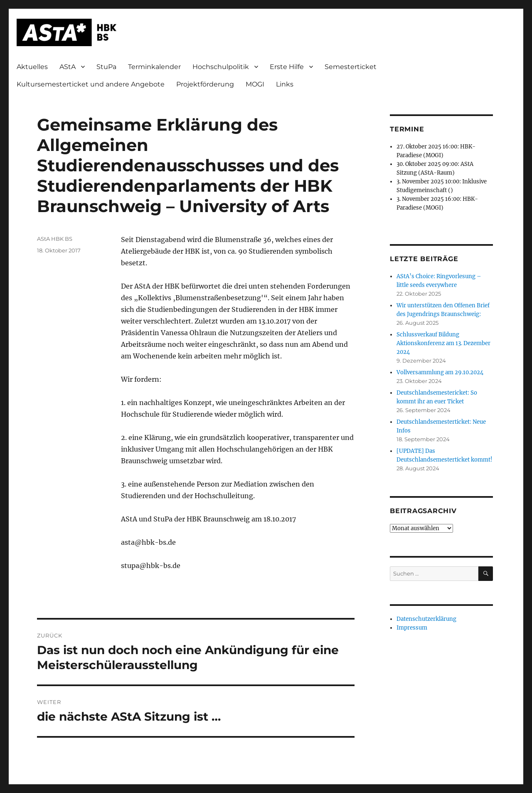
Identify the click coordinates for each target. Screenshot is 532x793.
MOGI (255, 84)
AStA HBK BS (55, 239)
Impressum (412, 628)
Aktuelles (32, 67)
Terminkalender (154, 67)
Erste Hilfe (287, 67)
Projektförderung (205, 84)
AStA (68, 67)
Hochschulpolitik (221, 67)
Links (285, 84)
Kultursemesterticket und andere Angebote (91, 84)
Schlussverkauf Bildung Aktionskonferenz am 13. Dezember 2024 (443, 343)
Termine (407, 129)
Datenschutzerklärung (426, 619)
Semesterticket (351, 67)
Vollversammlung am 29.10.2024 (440, 372)
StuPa (106, 67)
